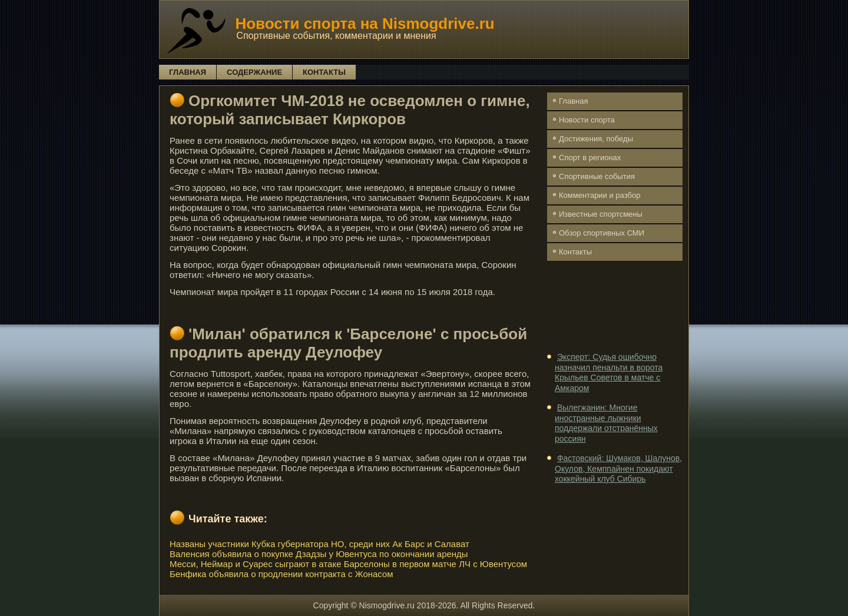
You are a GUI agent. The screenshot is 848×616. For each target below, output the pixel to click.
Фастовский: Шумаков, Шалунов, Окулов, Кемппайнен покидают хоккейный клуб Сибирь (618, 468)
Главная (188, 72)
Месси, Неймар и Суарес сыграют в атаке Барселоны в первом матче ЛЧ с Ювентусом (348, 564)
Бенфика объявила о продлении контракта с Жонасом (281, 574)
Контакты (324, 72)
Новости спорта (587, 120)
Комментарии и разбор (599, 195)
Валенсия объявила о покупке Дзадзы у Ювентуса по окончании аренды (319, 554)
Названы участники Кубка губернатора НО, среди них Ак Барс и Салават (319, 544)
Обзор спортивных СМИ (602, 233)
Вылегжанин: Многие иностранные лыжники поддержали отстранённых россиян (606, 423)
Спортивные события (597, 176)
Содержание (254, 72)
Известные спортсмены (601, 214)
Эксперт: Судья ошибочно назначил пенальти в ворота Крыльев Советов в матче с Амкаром (609, 372)
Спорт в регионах (590, 158)
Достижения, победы (596, 139)
